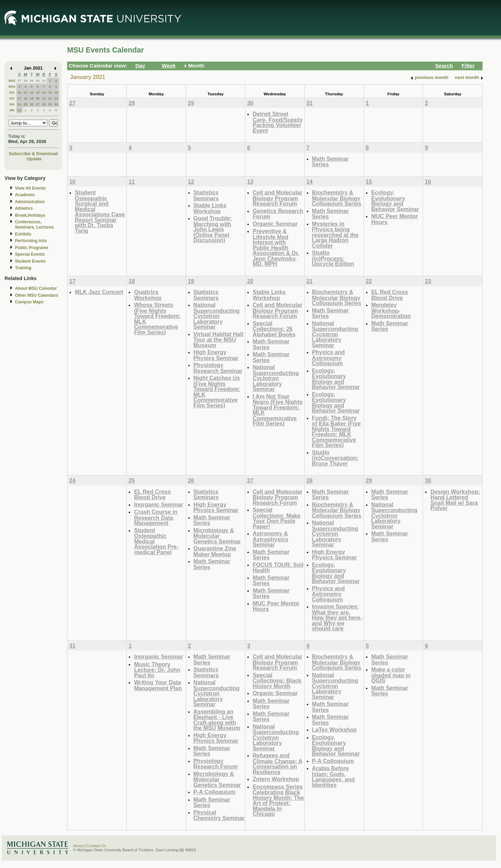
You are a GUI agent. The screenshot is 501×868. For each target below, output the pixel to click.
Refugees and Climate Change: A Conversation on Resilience (277, 764)
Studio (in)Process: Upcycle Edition (333, 258)
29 (31, 81)
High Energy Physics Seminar (216, 355)
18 (26, 98)
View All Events (30, 188)
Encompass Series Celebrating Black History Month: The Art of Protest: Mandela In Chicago (278, 800)
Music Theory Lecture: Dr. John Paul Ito (157, 670)
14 (44, 92)
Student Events (30, 261)
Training (23, 268)
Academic (25, 195)
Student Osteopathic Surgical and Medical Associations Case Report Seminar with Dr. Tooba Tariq (100, 212)
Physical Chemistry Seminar (219, 815)
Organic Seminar (275, 224)
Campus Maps (29, 302)
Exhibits (23, 234)
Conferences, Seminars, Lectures (34, 225)
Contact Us (96, 846)
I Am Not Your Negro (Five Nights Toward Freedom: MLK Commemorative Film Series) (278, 410)
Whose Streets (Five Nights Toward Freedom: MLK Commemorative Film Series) (157, 318)
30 (38, 81)
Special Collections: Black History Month (277, 680)
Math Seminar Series (331, 162)
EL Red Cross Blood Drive (390, 295)
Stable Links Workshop (210, 208)
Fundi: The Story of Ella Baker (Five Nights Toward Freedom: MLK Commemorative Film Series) (336, 432)
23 (56, 98)
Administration (30, 202)
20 (38, 98)
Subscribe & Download (33, 154)
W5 (12, 110)
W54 (12, 86)
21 (44, 98)
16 (56, 92)
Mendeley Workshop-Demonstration (391, 310)
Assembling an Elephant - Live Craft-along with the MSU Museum (217, 720)
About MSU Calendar (36, 288)
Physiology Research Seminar (218, 368)
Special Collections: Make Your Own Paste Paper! (276, 518)
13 (38, 92)
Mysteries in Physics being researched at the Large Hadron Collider (335, 235)
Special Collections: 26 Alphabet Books (274, 329)
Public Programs (32, 248)
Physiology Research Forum (216, 764)
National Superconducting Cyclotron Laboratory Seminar (217, 316)
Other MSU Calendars (37, 295)
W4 (12, 104)
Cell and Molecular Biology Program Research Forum (277, 198)
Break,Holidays (30, 215)
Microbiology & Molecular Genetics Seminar (217, 536)
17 (19, 98)
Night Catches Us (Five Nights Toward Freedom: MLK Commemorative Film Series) (217, 392)
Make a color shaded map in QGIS (391, 675)
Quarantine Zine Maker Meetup (215, 551)
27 (19, 81)
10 (19, 92)
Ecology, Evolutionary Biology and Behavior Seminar (395, 201)
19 (31, 98)
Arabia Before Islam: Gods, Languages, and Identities (333, 777)
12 (31, 92)
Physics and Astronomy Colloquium (328, 358)
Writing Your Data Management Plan (158, 685)
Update (34, 159)
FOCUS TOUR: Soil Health (278, 568)
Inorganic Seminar (158, 504)
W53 (12, 81)
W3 (12, 98)
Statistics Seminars (206, 195)
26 (31, 104)
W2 (12, 92)
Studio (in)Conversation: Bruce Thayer (335, 458)
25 (26, 104)
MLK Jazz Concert (99, 292)
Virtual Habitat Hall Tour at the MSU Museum (218, 340)
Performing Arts (31, 241)
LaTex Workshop (335, 730)
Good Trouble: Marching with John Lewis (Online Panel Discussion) (213, 229)
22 (50, 98)
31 (44, 81)
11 (26, 92)
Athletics (24, 208)
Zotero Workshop (276, 779)
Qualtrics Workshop (148, 295)
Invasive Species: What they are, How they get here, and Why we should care (337, 617)
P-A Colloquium (214, 792)
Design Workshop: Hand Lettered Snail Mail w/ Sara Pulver (455, 500)
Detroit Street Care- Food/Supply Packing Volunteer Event (278, 122)
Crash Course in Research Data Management (156, 517)
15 (50, 92)
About (78, 846)
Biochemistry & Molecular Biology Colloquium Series (337, 198)
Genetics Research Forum (278, 214)
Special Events (30, 254)
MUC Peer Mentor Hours (395, 219)
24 (19, 104)
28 (26, 81)
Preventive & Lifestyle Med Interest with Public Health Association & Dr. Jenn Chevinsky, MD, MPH (276, 247)
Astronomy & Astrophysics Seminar (270, 539)
